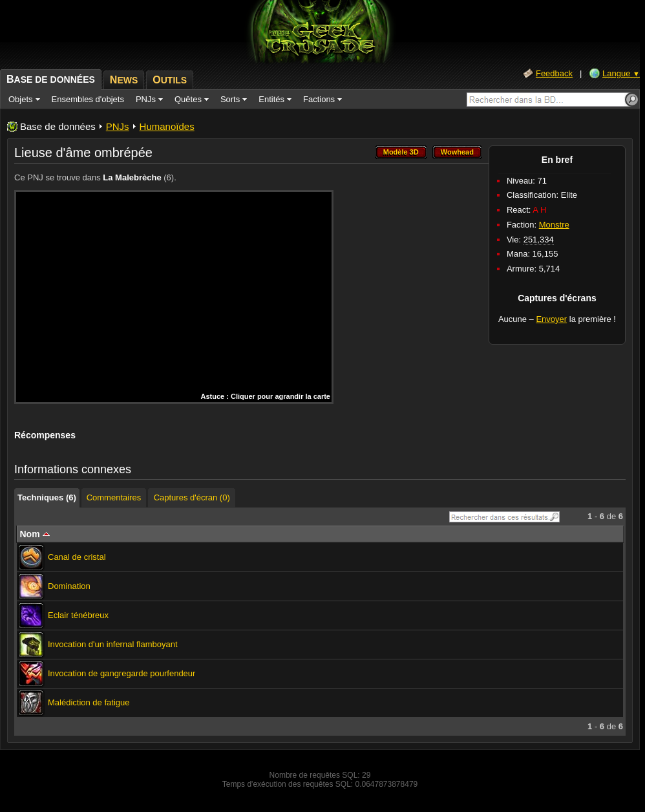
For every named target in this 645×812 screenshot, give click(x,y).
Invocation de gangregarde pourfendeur (122, 673)
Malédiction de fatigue (89, 702)
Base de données (58, 126)
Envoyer (551, 319)
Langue (621, 73)
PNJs (118, 126)
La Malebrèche (132, 177)
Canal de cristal (77, 557)
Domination (69, 586)
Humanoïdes (167, 126)
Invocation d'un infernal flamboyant (113, 644)
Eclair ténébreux (78, 615)
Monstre (554, 225)
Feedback (554, 73)
